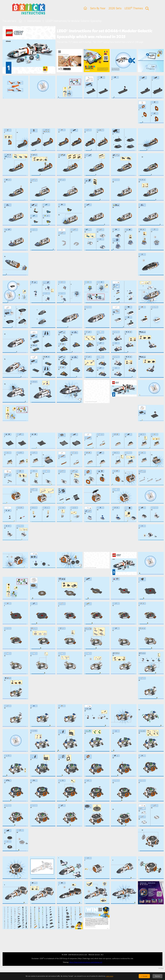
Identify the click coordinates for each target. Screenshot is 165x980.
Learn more (110, 976)
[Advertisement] (84, 113)
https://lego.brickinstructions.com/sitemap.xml (86, 962)
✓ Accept (144, 976)
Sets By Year (98, 8)
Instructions (34, 21)
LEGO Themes (134, 8)
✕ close (161, 968)
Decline (157, 976)
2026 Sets (115, 8)
